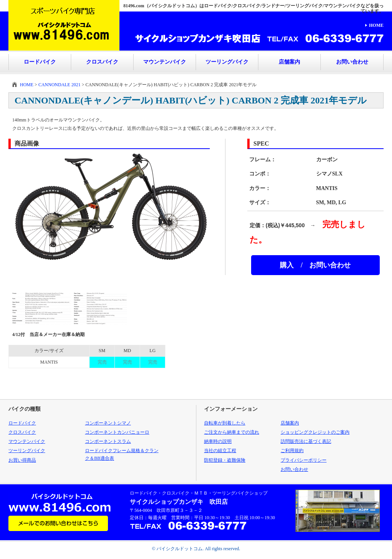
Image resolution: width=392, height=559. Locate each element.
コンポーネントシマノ (108, 423)
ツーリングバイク (227, 62)
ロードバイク (40, 62)
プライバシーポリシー (304, 460)
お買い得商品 (22, 460)
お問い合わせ (352, 62)
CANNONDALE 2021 (59, 85)
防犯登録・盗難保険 (225, 460)
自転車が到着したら (225, 423)
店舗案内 (289, 62)
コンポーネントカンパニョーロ (117, 432)
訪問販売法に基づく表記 (306, 441)
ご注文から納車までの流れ (232, 432)
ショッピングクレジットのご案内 (315, 432)
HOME (376, 25)
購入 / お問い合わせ (315, 265)
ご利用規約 (292, 451)
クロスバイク (102, 62)
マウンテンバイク (165, 62)
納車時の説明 (218, 441)
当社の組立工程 (220, 451)
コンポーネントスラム (108, 441)
